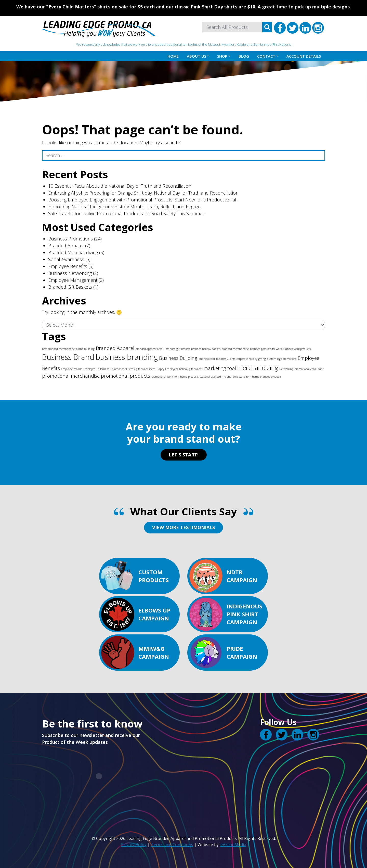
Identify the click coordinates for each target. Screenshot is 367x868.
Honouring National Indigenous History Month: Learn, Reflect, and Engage (124, 207)
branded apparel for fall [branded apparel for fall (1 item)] (150, 349)
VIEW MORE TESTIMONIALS (183, 527)
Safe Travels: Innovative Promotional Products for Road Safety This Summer (126, 213)
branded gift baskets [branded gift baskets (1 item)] (178, 349)
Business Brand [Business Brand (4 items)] (68, 357)
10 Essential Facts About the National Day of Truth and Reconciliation (120, 186)
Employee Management (73, 280)
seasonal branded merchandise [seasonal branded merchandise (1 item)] (219, 377)
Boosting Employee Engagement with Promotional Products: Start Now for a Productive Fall (143, 200)
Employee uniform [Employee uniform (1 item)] (95, 369)
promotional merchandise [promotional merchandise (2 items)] (71, 376)
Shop (222, 56)
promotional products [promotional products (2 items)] (126, 376)
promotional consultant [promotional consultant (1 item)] (309, 369)
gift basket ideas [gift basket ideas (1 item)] (146, 369)
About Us (196, 56)
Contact (266, 56)
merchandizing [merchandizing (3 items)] (258, 368)
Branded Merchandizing (73, 252)
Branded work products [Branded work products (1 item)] (297, 349)
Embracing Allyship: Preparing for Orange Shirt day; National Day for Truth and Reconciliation (143, 193)
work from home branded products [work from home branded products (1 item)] (260, 377)
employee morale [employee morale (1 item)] (72, 369)
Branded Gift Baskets (70, 287)
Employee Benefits (68, 266)
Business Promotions (70, 239)
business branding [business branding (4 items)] (127, 357)
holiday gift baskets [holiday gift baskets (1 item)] (191, 369)
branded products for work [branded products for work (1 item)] (266, 349)
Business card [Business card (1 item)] (207, 359)
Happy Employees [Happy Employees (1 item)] (167, 369)
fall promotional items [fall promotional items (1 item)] (121, 369)
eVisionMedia (233, 845)
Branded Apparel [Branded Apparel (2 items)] (115, 348)
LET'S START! (184, 455)
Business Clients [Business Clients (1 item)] (226, 359)
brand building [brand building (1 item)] (85, 349)
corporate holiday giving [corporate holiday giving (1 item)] (251, 359)
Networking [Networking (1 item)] (286, 369)
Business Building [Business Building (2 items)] (178, 358)
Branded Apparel (66, 246)
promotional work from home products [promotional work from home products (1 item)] (175, 377)
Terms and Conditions (172, 845)
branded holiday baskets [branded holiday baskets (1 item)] (206, 349)
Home (173, 56)
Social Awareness (66, 259)
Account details (304, 56)
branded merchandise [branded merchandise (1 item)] (235, 349)
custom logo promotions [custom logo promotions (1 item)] (282, 359)
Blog (244, 56)
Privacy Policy (134, 845)
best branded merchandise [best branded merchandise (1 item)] (58, 349)
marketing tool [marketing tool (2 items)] (220, 368)
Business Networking (70, 273)
